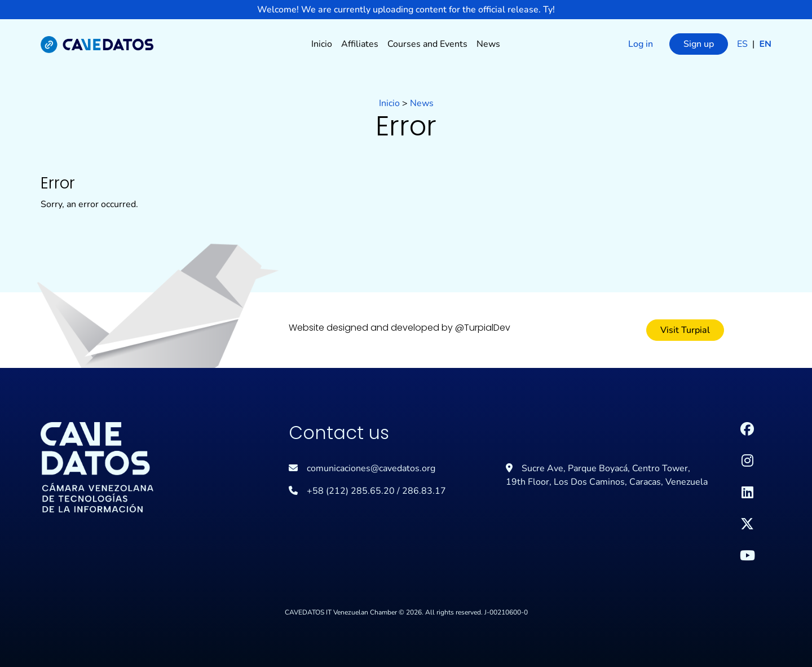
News (488, 44)
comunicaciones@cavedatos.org (371, 468)
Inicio (322, 44)
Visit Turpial (685, 330)
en (765, 44)
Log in (641, 44)
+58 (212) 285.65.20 (351, 491)
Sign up (699, 44)
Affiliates (360, 44)
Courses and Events (427, 44)
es (743, 44)
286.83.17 (424, 491)
